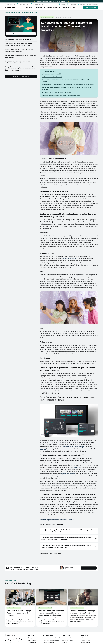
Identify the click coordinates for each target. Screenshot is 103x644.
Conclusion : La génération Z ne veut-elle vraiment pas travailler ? (61, 95)
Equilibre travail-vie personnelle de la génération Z (57, 92)
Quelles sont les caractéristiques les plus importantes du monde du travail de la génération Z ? (66, 81)
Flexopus (43, 449)
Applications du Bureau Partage (73, 447)
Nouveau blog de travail (12, 13)
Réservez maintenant (89, 568)
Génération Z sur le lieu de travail (52, 77)
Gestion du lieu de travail (29, 13)
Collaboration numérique (69, 259)
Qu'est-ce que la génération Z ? (51, 74)
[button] (62, 4)
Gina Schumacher (68, 17)
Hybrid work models (68, 474)
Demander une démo (91, 8)
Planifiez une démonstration (21, 34)
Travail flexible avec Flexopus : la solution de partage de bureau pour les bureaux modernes (66, 88)
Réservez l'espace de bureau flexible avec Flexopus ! (57, 520)
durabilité (77, 467)
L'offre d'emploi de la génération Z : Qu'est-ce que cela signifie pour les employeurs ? (68, 85)
